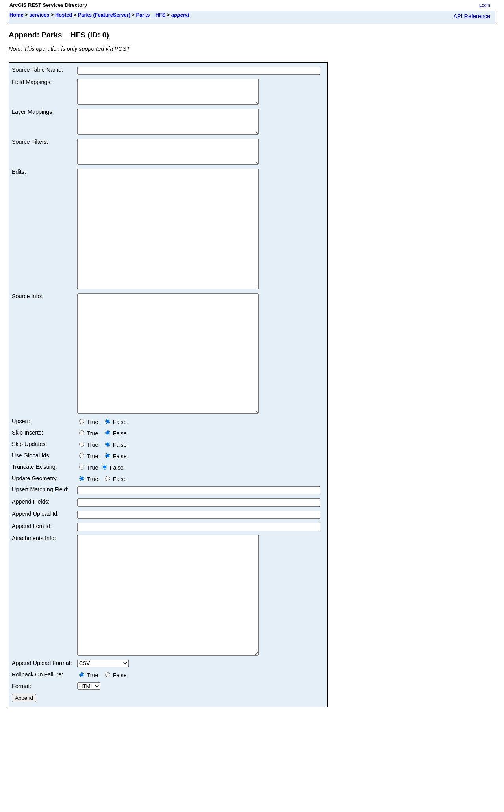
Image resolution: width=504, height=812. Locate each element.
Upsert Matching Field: (40, 551)
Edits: (19, 186)
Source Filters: (30, 151)
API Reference (472, 16)
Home (17, 15)
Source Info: (27, 334)
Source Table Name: (37, 70)
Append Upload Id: (35, 575)
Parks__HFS (151, 15)
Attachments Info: (34, 600)
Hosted (64, 15)
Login (485, 5)
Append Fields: (31, 563)
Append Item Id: (32, 587)
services (39, 15)
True (90, 483)
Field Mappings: (32, 82)
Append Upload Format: (42, 748)
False (116, 483)
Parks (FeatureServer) (104, 15)
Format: (22, 771)
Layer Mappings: (33, 117)
